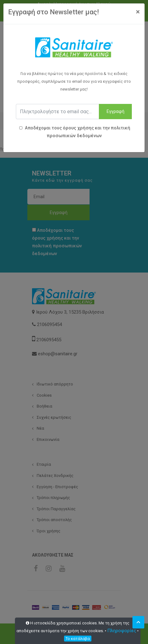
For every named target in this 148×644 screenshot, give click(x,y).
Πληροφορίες (122, 631)
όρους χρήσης (78, 128)
